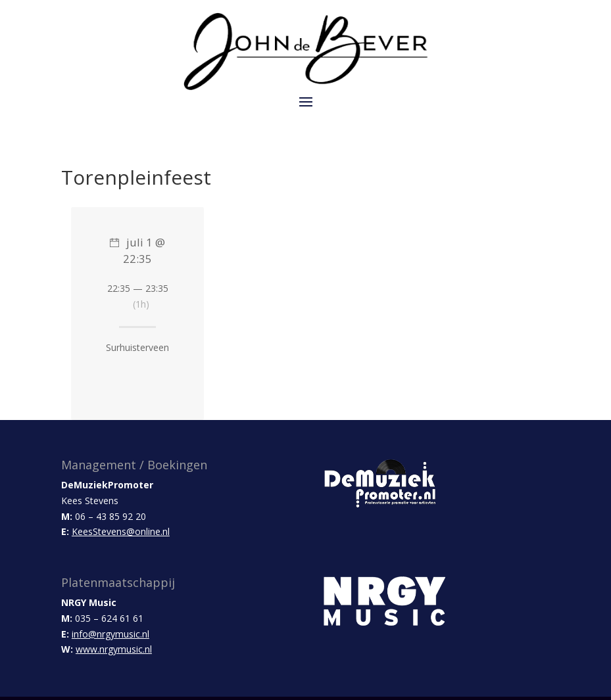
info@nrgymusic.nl (110, 634)
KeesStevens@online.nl (121, 531)
